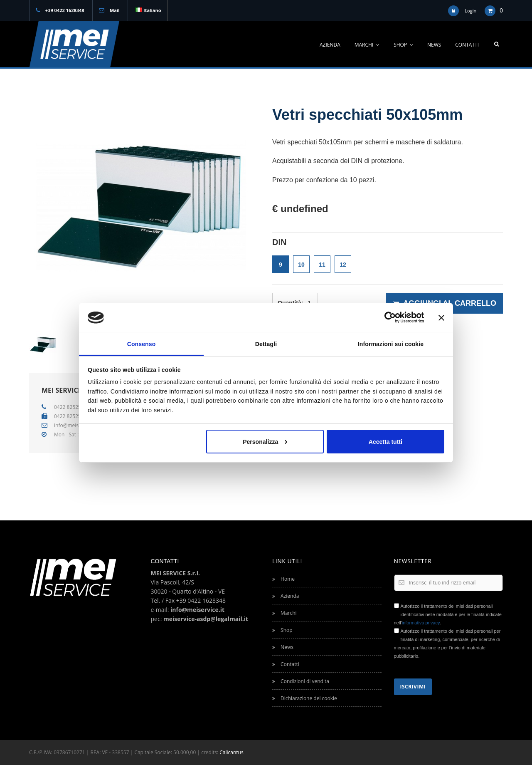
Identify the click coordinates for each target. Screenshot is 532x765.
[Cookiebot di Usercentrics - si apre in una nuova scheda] (388, 317)
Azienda (330, 45)
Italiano (148, 10)
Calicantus (231, 752)
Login (470, 11)
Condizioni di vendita (301, 681)
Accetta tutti (385, 441)
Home (283, 579)
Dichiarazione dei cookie (305, 698)
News (434, 45)
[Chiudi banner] (441, 317)
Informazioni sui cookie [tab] (391, 344)
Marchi (367, 45)
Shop (403, 45)
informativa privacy (421, 623)
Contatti (467, 45)
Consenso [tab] (142, 344)
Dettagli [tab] (266, 344)
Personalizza (265, 441)
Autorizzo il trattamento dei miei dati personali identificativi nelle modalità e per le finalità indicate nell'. (448, 614)
